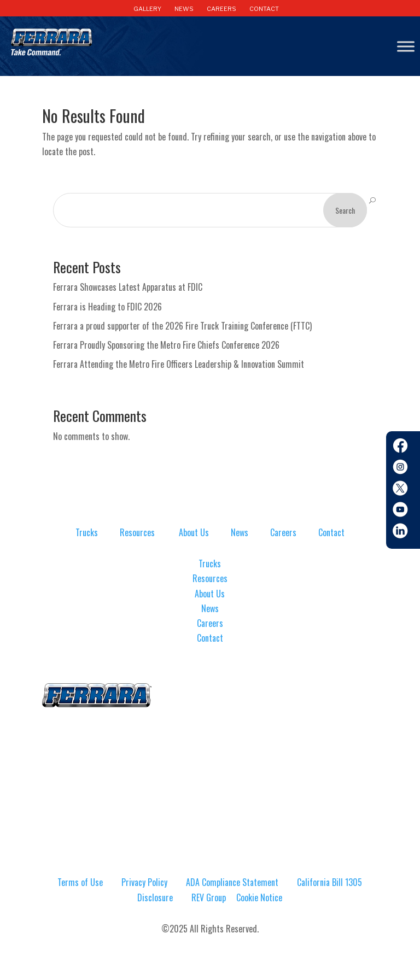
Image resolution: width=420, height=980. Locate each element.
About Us (194, 532)
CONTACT (264, 9)
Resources (137, 532)
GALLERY (147, 9)
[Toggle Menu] (406, 46)
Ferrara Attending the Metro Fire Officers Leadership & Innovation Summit (179, 364)
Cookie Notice (259, 897)
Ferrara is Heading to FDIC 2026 (107, 307)
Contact (331, 532)
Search (345, 210)
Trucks (87, 532)
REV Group (209, 897)
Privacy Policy (144, 882)
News (240, 532)
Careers (283, 532)
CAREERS (221, 9)
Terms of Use (80, 882)
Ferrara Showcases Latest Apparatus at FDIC (128, 287)
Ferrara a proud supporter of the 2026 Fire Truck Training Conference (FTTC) (182, 326)
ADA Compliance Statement (232, 882)
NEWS (184, 9)
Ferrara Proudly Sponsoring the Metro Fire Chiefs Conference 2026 (166, 345)
